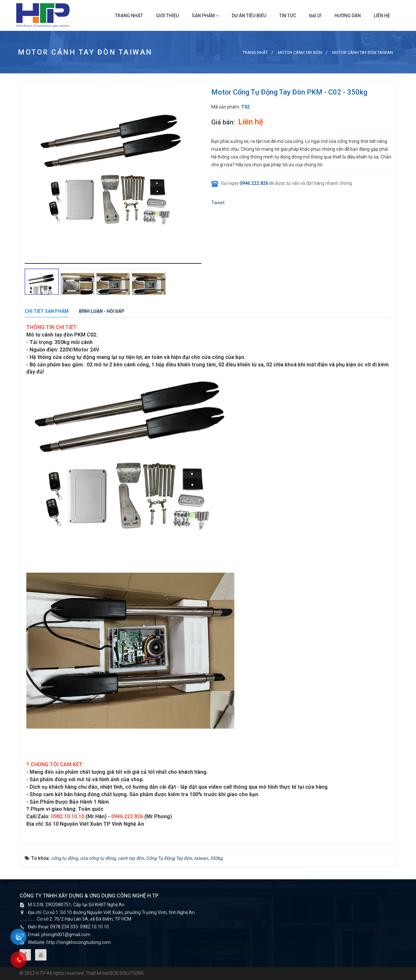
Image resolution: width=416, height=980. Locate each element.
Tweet (218, 203)
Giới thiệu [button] (167, 16)
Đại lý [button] (315, 16)
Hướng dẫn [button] (348, 16)
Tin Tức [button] (288, 16)
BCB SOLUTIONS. (127, 973)
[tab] (47, 312)
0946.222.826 (254, 183)
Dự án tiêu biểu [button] (249, 16)
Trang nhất (129, 16)
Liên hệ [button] (382, 16)
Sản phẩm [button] (205, 16)
